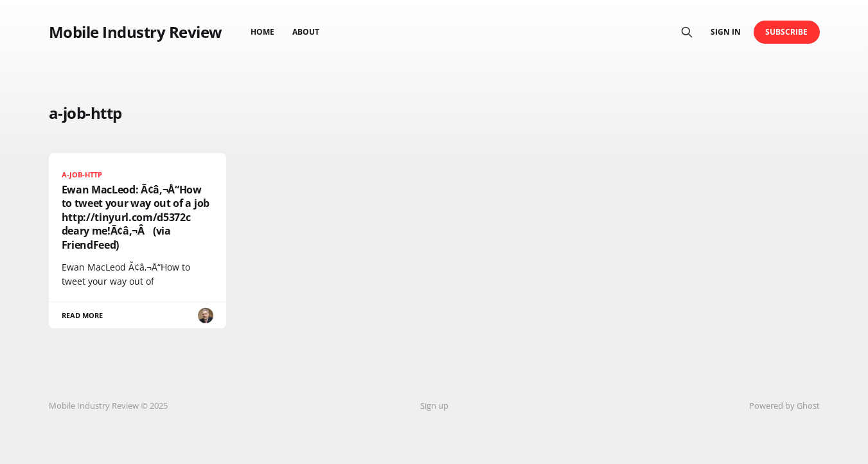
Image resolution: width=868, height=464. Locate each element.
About (306, 32)
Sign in (726, 32)
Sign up (434, 406)
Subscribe (787, 32)
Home (262, 32)
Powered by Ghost (784, 406)
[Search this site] (687, 32)
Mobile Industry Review (136, 32)
